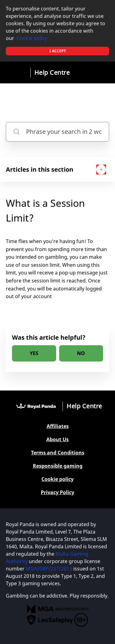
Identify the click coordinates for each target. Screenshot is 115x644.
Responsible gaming (58, 466)
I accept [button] (58, 51)
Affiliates (58, 426)
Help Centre (52, 72)
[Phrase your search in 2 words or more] (58, 132)
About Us (57, 440)
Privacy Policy (57, 492)
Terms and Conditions (58, 453)
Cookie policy (32, 38)
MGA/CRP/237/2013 (49, 569)
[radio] (34, 353)
